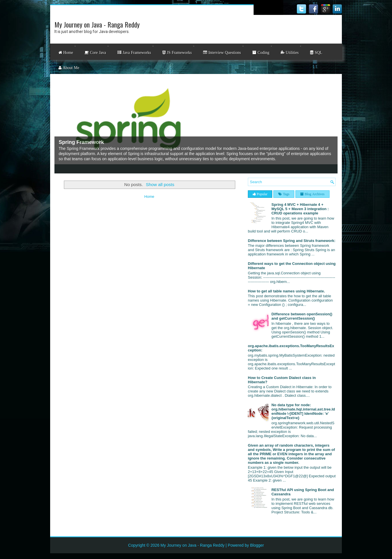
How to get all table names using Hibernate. (286, 291)
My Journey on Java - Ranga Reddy (97, 24)
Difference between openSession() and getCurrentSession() (302, 316)
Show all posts (160, 184)
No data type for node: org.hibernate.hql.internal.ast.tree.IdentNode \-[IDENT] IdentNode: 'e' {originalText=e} (303, 411)
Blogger (257, 545)
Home (149, 197)
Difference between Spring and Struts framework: (292, 241)
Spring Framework (81, 142)
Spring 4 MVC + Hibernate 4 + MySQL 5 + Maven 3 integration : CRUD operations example (300, 209)
